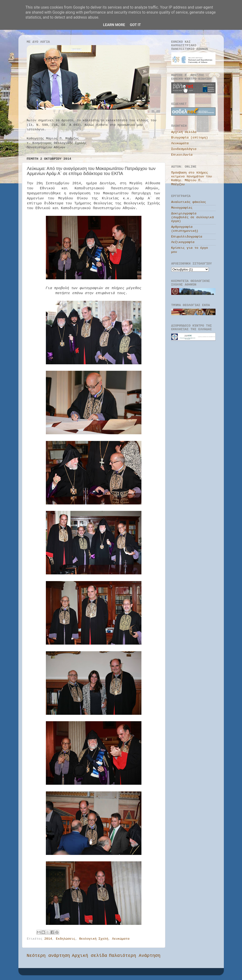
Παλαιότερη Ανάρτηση (135, 956)
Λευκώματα (121, 939)
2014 (48, 939)
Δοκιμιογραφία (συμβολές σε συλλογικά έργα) (193, 217)
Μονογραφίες (182, 208)
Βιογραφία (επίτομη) (190, 138)
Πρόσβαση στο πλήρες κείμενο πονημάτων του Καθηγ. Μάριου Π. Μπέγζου (192, 179)
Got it (135, 25)
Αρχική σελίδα (89, 956)
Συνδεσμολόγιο (184, 149)
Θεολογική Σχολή (94, 939)
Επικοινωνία (182, 155)
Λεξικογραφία (183, 242)
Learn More (114, 25)
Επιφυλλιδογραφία (187, 237)
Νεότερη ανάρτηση (48, 956)
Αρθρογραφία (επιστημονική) (185, 229)
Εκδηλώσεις (66, 939)
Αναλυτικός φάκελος (189, 202)
